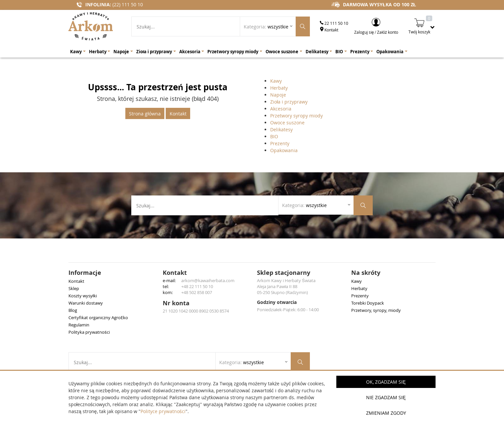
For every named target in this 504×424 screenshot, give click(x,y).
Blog (73, 310)
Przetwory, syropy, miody (376, 310)
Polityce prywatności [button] (163, 411)
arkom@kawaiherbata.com (208, 280)
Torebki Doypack (368, 303)
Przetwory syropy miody (296, 116)
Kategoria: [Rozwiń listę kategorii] (266, 27)
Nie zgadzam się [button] (386, 397)
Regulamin (79, 325)
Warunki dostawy (86, 303)
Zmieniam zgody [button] (386, 413)
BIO (274, 136)
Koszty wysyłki (83, 296)
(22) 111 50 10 (128, 4)
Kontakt (329, 30)
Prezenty (280, 143)
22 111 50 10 (334, 23)
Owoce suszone (287, 123)
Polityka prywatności (89, 332)
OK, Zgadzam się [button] (386, 382)
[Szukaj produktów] (303, 26)
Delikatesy (281, 129)
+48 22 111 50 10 (197, 286)
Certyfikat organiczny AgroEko (98, 318)
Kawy (276, 81)
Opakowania (284, 150)
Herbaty (279, 88)
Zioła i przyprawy (289, 102)
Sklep (74, 288)
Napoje (278, 95)
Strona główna (145, 114)
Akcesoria (281, 109)
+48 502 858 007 (197, 292)
